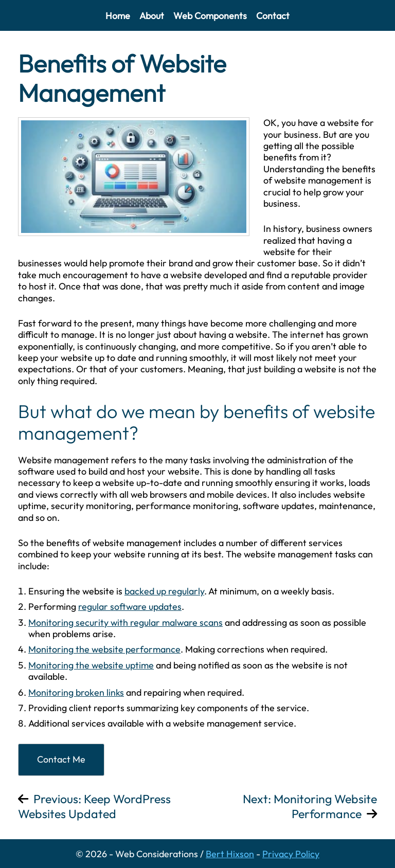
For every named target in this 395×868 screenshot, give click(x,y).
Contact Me (61, 759)
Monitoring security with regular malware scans (125, 622)
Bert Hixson (230, 854)
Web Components (210, 16)
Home (118, 16)
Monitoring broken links (76, 692)
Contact (273, 16)
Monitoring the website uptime (91, 665)
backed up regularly (164, 591)
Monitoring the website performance (104, 649)
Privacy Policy (291, 854)
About (152, 16)
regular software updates (130, 607)
